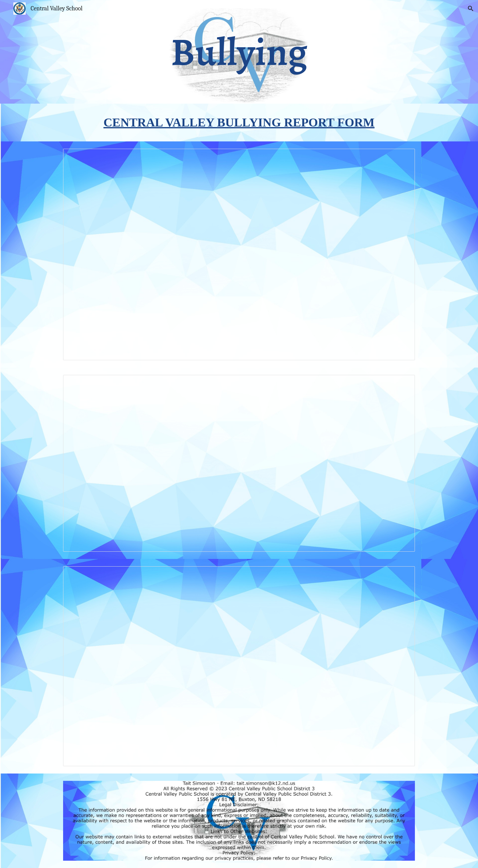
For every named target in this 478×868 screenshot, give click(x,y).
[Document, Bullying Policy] (239, 254)
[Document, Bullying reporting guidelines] (239, 463)
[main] (239, 52)
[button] (471, 9)
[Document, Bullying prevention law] (239, 666)
